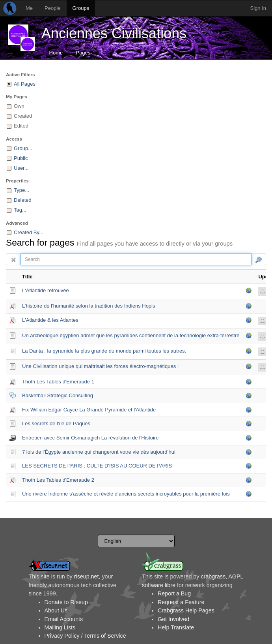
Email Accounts (64, 619)
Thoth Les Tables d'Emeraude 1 (58, 382)
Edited (21, 126)
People (52, 8)
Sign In (258, 8)
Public (21, 158)
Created (23, 116)
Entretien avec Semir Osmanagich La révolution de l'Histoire (90, 438)
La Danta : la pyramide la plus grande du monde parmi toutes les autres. (104, 351)
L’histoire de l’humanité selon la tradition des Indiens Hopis (88, 306)
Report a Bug (174, 593)
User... (21, 168)
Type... (21, 190)
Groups (81, 8)
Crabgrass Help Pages (186, 610)
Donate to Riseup (66, 602)
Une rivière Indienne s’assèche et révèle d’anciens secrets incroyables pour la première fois (126, 494)
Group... (23, 148)
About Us (56, 610)
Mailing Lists (60, 627)
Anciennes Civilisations (114, 33)
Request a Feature (181, 602)
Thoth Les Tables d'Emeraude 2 (58, 480)
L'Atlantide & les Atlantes (50, 320)
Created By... (29, 232)
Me (29, 8)
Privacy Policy (62, 636)
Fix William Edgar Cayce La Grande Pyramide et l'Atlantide (89, 410)
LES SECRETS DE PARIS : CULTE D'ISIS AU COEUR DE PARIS (97, 466)
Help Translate (176, 627)
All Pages (25, 84)
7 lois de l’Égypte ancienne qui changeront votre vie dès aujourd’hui (99, 452)
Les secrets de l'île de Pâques (56, 423)
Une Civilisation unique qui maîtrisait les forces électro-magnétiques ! (100, 366)
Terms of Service (105, 636)
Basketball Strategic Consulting (58, 395)
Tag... (20, 210)
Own (19, 106)
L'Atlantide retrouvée (46, 290)
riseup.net (87, 576)
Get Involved (173, 619)
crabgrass (213, 576)
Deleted (23, 200)
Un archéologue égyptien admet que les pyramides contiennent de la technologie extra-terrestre (131, 335)
